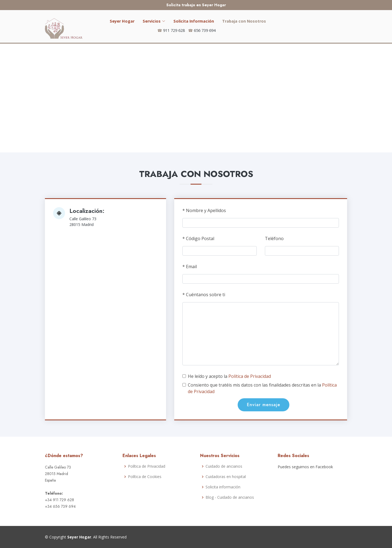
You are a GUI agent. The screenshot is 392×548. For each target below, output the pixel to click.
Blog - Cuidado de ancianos (230, 497)
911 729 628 (174, 30)
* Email (190, 267)
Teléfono (274, 238)
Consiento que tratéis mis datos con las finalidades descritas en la (262, 388)
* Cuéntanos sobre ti (204, 295)
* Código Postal (198, 238)
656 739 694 (205, 30)
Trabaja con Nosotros (244, 21)
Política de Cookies (145, 477)
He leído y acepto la (229, 376)
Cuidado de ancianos (224, 466)
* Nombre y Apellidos (204, 210)
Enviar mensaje (264, 405)
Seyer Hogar (122, 21)
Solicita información (223, 487)
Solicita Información (194, 21)
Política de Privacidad (250, 376)
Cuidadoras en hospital (226, 477)
